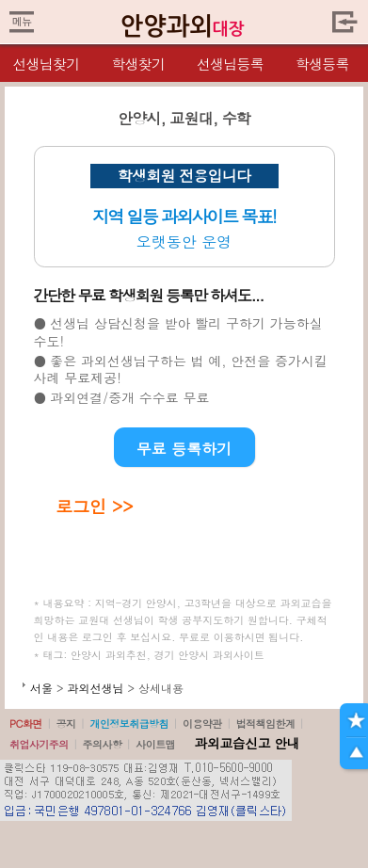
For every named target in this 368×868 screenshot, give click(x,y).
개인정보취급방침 (129, 723)
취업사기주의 (39, 744)
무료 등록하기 (184, 449)
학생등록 (322, 64)
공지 (66, 723)
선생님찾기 (46, 64)
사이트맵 (155, 744)
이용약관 (202, 723)
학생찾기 (138, 64)
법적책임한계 (266, 723)
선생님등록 (230, 64)
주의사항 (103, 744)
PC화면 (26, 723)
